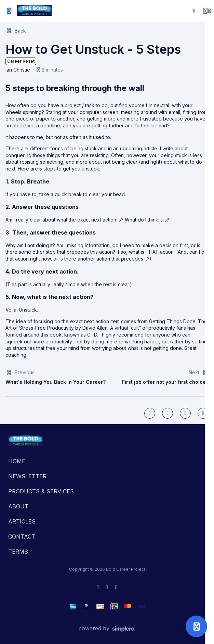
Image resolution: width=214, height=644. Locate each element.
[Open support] (196, 626)
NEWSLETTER (27, 476)
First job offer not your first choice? (165, 382)
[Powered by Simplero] (107, 629)
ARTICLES (22, 521)
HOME (17, 461)
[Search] (194, 11)
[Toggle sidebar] (9, 11)
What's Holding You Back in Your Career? (56, 382)
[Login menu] (207, 11)
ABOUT (18, 506)
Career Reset (21, 61)
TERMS (18, 552)
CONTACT (22, 536)
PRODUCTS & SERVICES (41, 491)
